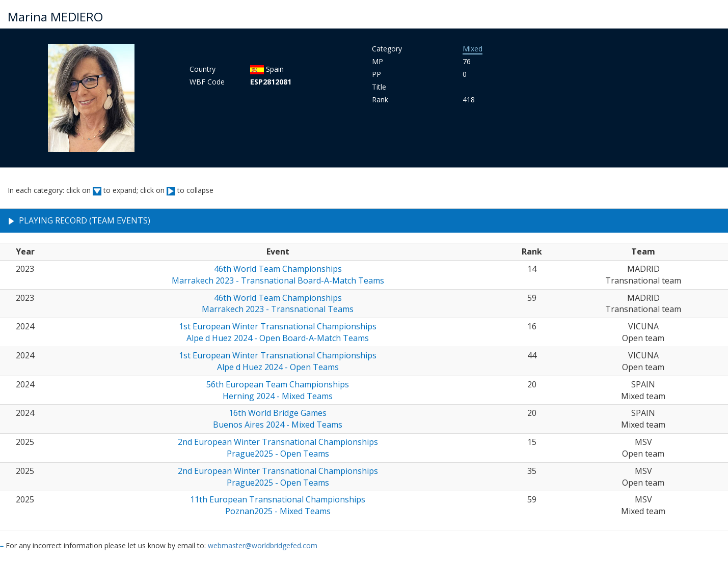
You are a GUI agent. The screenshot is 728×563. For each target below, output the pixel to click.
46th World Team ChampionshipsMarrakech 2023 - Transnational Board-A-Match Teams (278, 275)
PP (376, 74)
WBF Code (207, 82)
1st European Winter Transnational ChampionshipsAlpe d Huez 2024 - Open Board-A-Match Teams (278, 332)
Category (387, 49)
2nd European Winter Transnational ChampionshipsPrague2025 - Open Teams (278, 448)
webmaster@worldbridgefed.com (263, 545)
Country (203, 69)
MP (378, 61)
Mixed (473, 49)
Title (379, 87)
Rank (380, 100)
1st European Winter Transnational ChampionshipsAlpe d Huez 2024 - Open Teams (278, 361)
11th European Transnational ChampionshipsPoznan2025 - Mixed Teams (278, 505)
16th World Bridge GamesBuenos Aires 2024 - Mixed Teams (278, 419)
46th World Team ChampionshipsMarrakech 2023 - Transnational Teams (278, 304)
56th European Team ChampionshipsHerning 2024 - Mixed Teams (278, 390)
